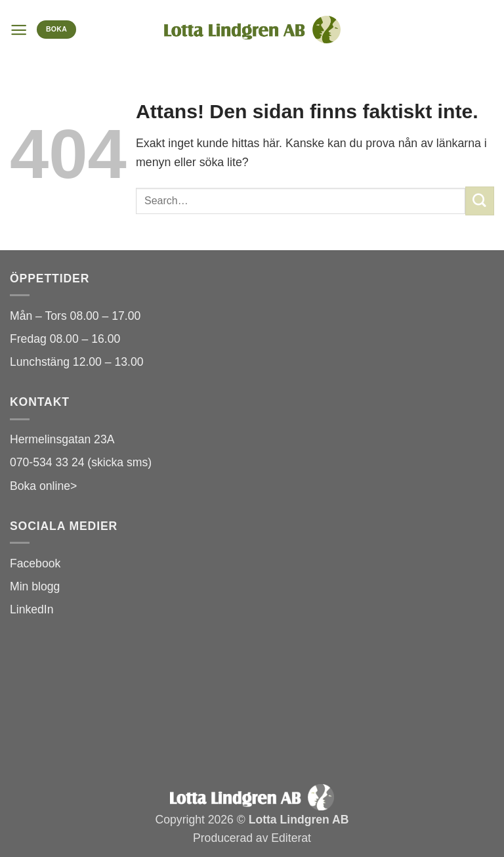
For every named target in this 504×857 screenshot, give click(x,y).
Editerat (291, 838)
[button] (19, 30)
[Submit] (480, 201)
